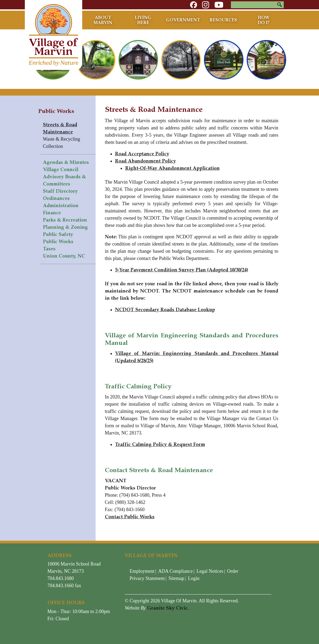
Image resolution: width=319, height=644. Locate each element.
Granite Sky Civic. (168, 608)
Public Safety (58, 234)
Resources (223, 20)
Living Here (143, 20)
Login (194, 578)
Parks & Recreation (65, 220)
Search (280, 5)
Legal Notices (210, 571)
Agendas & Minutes (66, 162)
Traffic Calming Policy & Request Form (160, 444)
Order (233, 571)
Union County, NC (64, 256)
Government (183, 20)
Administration (61, 206)
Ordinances (56, 198)
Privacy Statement (147, 578)
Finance (52, 213)
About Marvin (103, 20)
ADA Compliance (176, 571)
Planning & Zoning (65, 227)
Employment (142, 571)
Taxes (49, 249)
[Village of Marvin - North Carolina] (54, 34)
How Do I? (264, 20)
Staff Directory (60, 191)
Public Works (58, 242)
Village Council (61, 169)
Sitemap (176, 578)
